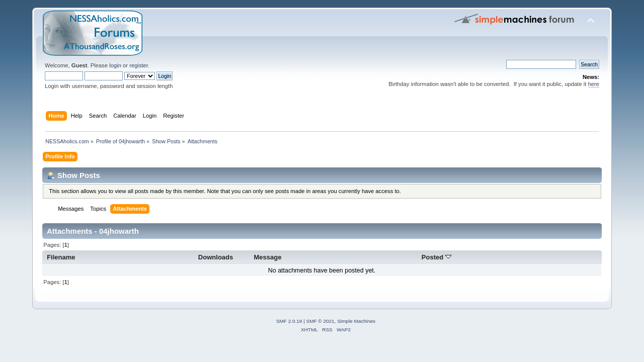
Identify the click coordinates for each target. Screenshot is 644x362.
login (115, 65)
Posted (436, 257)
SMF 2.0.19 (289, 321)
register (139, 65)
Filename (61, 257)
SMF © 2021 (320, 321)
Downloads (216, 257)
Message (267, 257)
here (594, 84)
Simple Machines (356, 321)
